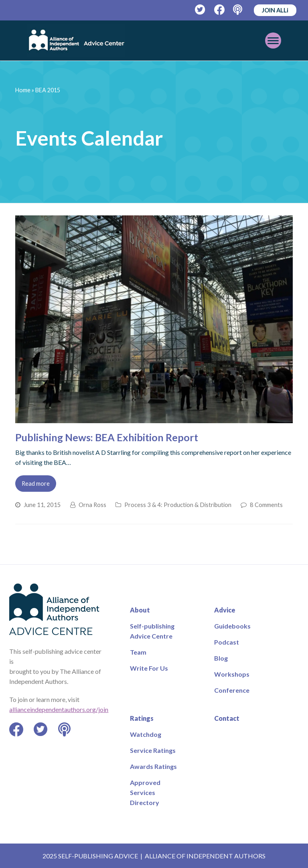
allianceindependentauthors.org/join (59, 709)
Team (138, 652)
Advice (225, 610)
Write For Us (149, 668)
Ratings (142, 718)
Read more (36, 483)
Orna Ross (92, 505)
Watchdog (146, 734)
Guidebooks (232, 626)
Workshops (232, 674)
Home (23, 90)
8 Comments (266, 505)
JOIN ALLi (275, 10)
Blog (221, 658)
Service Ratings (153, 750)
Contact (227, 718)
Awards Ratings (153, 766)
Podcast (227, 642)
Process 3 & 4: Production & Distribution (178, 505)
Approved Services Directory (145, 792)
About (140, 610)
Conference (232, 690)
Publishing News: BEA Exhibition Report (107, 437)
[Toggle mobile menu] (273, 41)
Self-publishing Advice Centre (152, 631)
